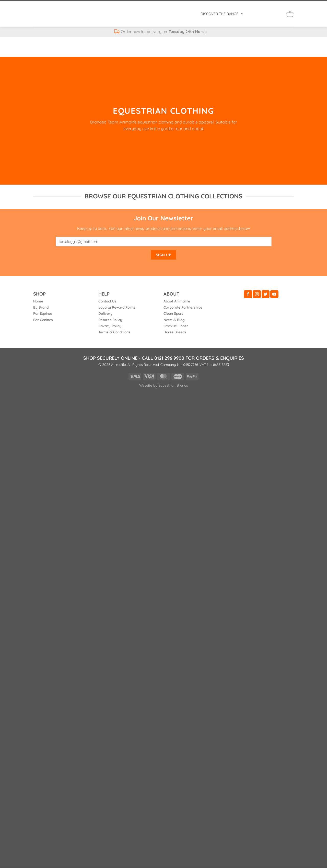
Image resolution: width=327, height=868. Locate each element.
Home (38, 301)
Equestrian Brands (173, 385)
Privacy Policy (110, 326)
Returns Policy (110, 320)
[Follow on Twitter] (266, 294)
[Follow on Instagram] (257, 294)
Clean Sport (173, 313)
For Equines (43, 313)
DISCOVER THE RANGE (222, 14)
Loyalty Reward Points (117, 307)
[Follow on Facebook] (248, 294)
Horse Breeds (175, 332)
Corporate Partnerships (183, 307)
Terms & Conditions (114, 332)
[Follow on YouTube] (274, 294)
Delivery (105, 313)
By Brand (41, 307)
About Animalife (177, 301)
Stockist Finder (176, 326)
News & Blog (174, 320)
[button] (256, 14)
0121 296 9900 (169, 358)
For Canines (43, 320)
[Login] (267, 14)
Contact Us (107, 301)
